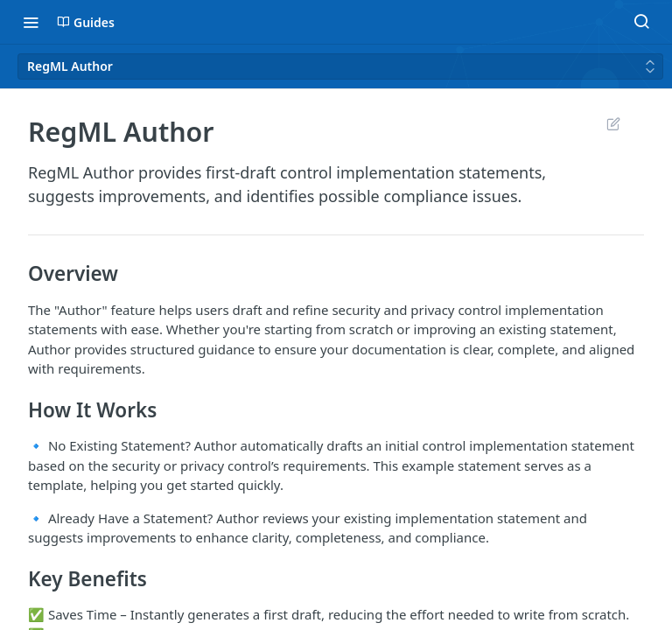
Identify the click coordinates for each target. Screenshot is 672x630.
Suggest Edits (613, 123)
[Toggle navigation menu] (31, 22)
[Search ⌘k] (641, 22)
